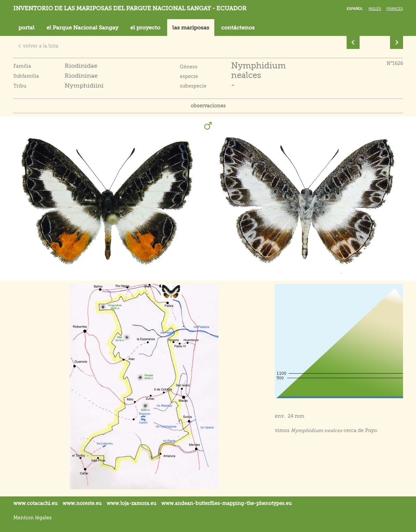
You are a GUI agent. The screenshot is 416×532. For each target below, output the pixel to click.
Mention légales (32, 518)
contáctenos (238, 28)
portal (26, 28)
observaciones (208, 106)
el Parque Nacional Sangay (82, 28)
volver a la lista (38, 46)
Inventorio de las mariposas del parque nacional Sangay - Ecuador (130, 8)
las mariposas (191, 28)
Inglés (375, 9)
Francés (395, 9)
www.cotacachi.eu (35, 503)
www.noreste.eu (82, 503)
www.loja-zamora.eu (131, 503)
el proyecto (145, 28)
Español (355, 9)
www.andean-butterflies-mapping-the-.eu (226, 503)
